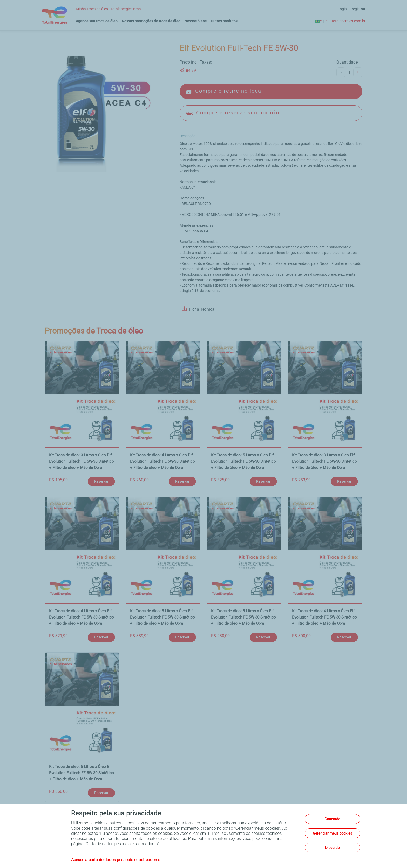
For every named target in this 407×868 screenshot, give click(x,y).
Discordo (333, 848)
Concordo (332, 819)
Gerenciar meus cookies (333, 833)
